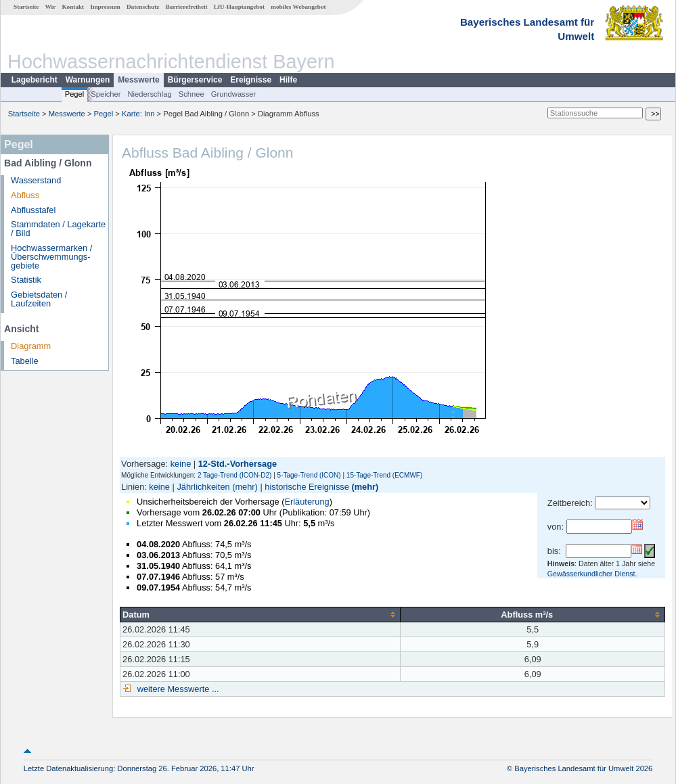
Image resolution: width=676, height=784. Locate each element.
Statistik (26, 280)
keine (181, 464)
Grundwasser (234, 94)
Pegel (75, 94)
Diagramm (31, 346)
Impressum (105, 7)
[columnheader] (261, 614)
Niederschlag (149, 94)
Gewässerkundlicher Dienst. (592, 574)
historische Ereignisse (307, 487)
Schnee (191, 94)
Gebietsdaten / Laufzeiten (39, 299)
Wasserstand (36, 180)
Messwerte (138, 80)
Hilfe (288, 80)
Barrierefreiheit (187, 7)
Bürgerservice (195, 80)
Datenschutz (143, 7)
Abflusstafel (33, 210)
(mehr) (245, 487)
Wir (51, 7)
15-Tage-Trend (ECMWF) (384, 475)
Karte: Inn (138, 114)
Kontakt (73, 7)
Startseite (26, 7)
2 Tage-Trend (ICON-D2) (234, 475)
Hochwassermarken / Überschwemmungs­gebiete (51, 257)
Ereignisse (251, 80)
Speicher (106, 94)
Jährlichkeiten (203, 487)
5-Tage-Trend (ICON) (309, 475)
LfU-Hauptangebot (239, 7)
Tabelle (25, 361)
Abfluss (25, 195)
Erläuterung (307, 502)
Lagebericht (35, 80)
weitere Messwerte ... (177, 689)
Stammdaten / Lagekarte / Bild (58, 229)
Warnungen (88, 80)
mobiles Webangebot (298, 7)
